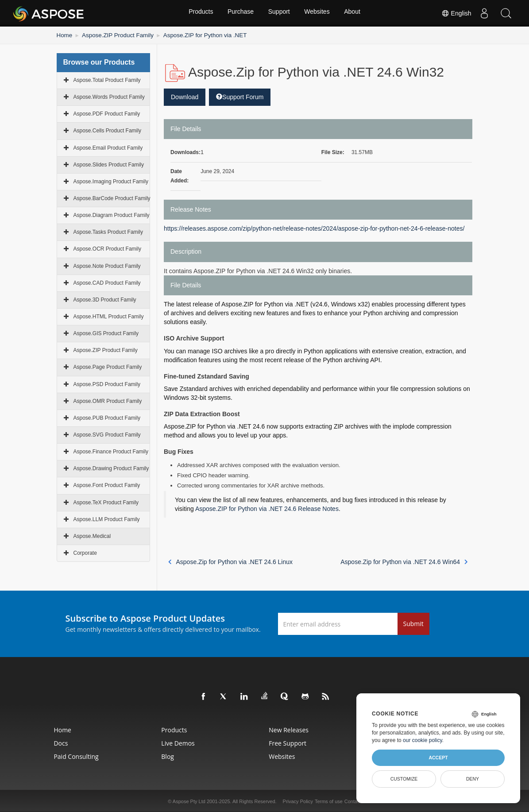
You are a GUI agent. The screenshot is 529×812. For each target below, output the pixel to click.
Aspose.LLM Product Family (107, 518)
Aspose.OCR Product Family (107, 248)
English (456, 13)
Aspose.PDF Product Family (107, 113)
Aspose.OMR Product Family (108, 400)
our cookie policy (423, 740)
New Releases (291, 729)
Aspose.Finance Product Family (111, 451)
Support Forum (240, 96)
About (354, 13)
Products (199, 13)
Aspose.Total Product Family (107, 79)
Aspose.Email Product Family (108, 147)
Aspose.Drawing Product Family (111, 468)
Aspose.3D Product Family (105, 299)
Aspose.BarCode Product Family (112, 197)
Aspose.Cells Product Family (107, 130)
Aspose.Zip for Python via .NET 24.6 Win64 (404, 561)
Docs (35, 742)
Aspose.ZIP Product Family (112, 35)
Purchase (240, 13)
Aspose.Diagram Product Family (112, 214)
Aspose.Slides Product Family (109, 164)
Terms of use (329, 800)
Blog (156, 756)
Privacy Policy (298, 800)
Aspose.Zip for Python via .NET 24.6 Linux (230, 561)
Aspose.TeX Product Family (106, 502)
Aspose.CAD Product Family (107, 282)
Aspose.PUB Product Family (107, 417)
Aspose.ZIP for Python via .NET (191, 35)
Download (185, 96)
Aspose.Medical (92, 535)
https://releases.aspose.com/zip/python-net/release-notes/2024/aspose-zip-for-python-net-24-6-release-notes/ (314, 228)
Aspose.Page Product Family (108, 366)
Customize (404, 779)
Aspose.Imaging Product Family (111, 181)
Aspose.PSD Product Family (107, 383)
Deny (473, 779)
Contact (353, 800)
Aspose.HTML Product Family (109, 316)
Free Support (290, 742)
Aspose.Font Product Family (107, 484)
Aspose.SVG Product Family (107, 434)
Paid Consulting (51, 756)
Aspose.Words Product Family (109, 96)
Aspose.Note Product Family (107, 265)
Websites (318, 13)
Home (64, 35)
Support (279, 13)
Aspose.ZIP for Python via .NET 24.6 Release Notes (267, 508)
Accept (438, 758)
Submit (413, 623)
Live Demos (166, 742)
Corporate (85, 552)
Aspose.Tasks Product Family (108, 231)
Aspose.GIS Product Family (106, 333)
